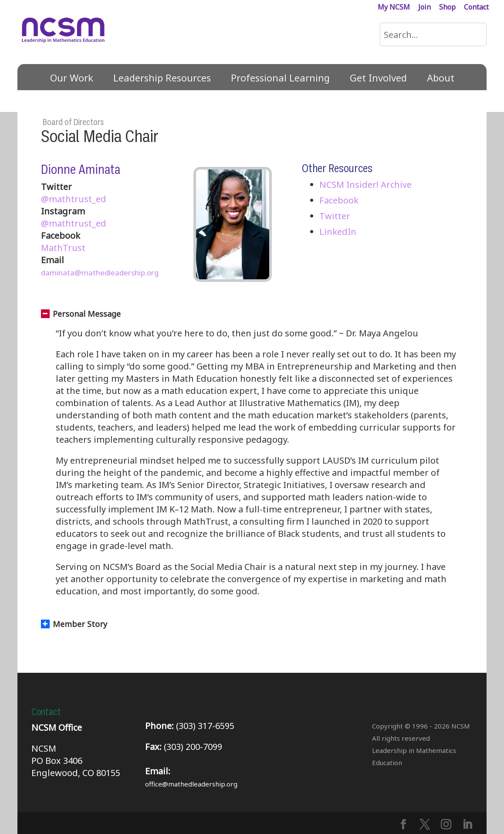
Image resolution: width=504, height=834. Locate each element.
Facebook (339, 200)
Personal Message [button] (81, 314)
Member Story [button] (74, 624)
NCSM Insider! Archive (365, 185)
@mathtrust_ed (74, 199)
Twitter (335, 216)
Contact (476, 8)
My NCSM (394, 8)
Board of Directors (73, 122)
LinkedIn (338, 232)
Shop (447, 8)
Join (425, 8)
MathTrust (63, 248)
